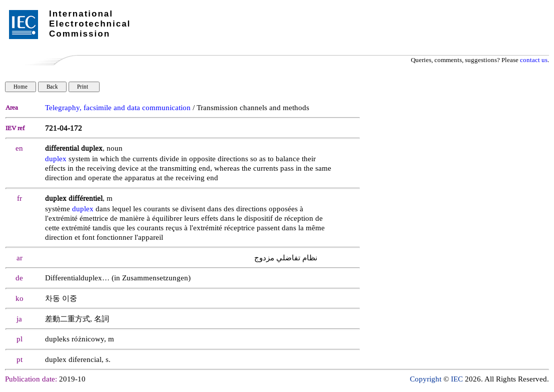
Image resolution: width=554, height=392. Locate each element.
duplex (56, 159)
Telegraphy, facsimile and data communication (118, 108)
